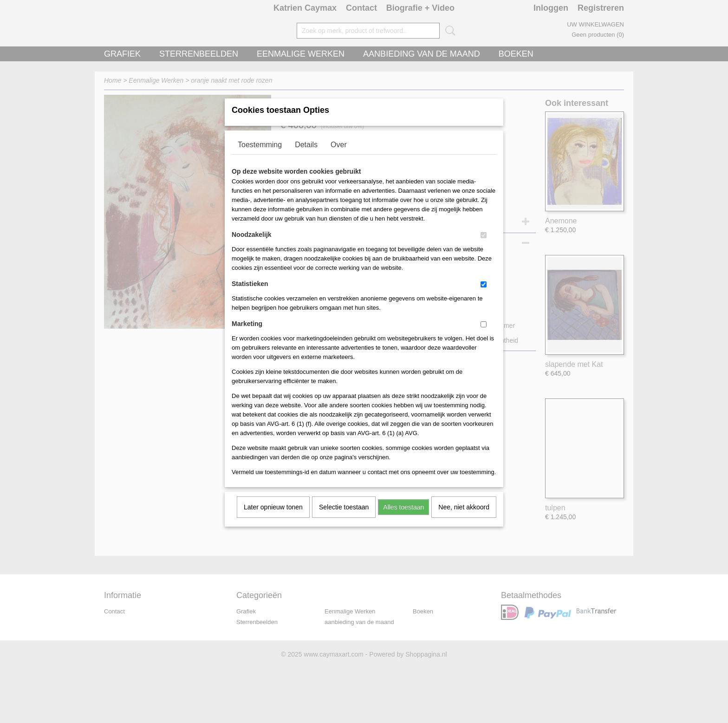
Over (339, 157)
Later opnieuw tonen (273, 519)
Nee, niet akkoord (464, 519)
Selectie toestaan (344, 519)
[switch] (484, 247)
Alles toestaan (403, 519)
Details (306, 157)
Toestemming (260, 157)
